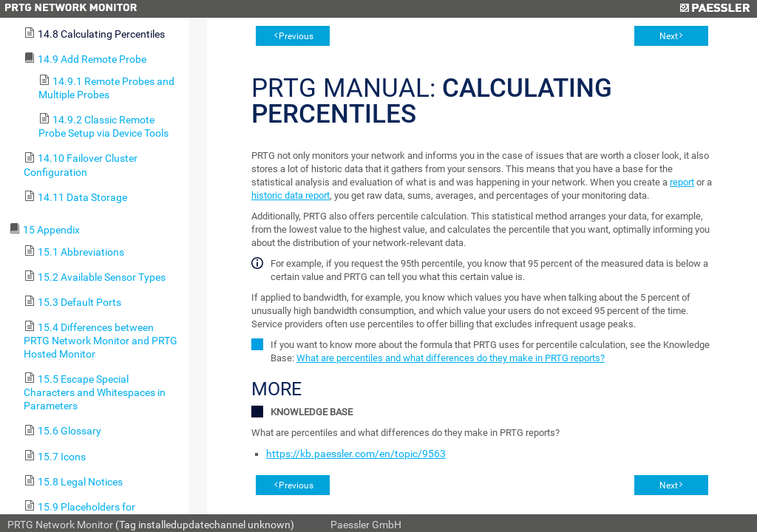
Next (669, 36)
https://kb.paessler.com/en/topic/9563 (356, 454)
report (682, 182)
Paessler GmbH (366, 525)
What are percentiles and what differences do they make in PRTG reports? (451, 358)
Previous (296, 36)
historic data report (291, 195)
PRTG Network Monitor (60, 525)
